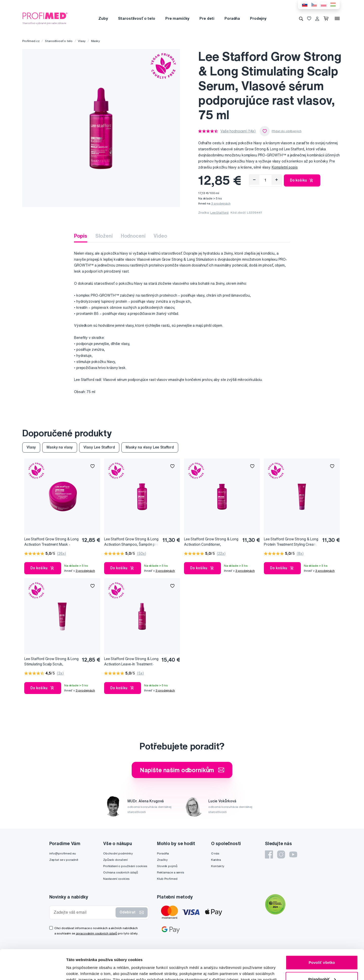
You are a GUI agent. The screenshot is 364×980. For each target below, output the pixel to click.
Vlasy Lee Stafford (99, 447)
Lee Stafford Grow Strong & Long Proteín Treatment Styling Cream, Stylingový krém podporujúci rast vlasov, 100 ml (291, 542)
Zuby (103, 18)
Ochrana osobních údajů (121, 872)
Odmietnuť (322, 966)
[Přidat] (277, 180)
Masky (95, 41)
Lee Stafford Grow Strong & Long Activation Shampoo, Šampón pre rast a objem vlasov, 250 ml (131, 542)
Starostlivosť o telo (137, 18)
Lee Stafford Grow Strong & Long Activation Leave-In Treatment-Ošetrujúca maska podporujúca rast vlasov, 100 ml (131, 662)
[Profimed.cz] (45, 18)
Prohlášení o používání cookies (125, 866)
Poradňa (232, 18)
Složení (104, 236)
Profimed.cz (31, 41)
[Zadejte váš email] (84, 912)
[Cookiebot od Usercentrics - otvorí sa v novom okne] (33, 970)
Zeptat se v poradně (64, 860)
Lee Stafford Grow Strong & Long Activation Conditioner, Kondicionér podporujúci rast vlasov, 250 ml (211, 542)
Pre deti (207, 18)
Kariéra (216, 860)
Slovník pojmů (167, 866)
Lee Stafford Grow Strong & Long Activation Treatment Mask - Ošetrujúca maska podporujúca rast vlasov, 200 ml (51, 542)
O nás (215, 853)
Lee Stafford (219, 212)
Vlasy (82, 41)
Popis (81, 236)
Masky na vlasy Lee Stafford (150, 447)
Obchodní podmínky (118, 853)
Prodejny (258, 18)
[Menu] (337, 18)
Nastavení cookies (116, 879)
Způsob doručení (115, 860)
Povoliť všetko (322, 933)
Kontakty (218, 866)
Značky (162, 860)
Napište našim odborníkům (182, 770)
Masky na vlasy (60, 447)
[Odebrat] (254, 180)
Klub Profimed (167, 879)
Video (160, 236)
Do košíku (302, 180)
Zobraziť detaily (81, 970)
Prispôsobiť (322, 949)
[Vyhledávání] (301, 18)
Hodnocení (133, 236)
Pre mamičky (177, 18)
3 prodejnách (221, 203)
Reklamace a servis (170, 872)
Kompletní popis (285, 167)
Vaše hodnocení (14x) (238, 131)
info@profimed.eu (63, 853)
